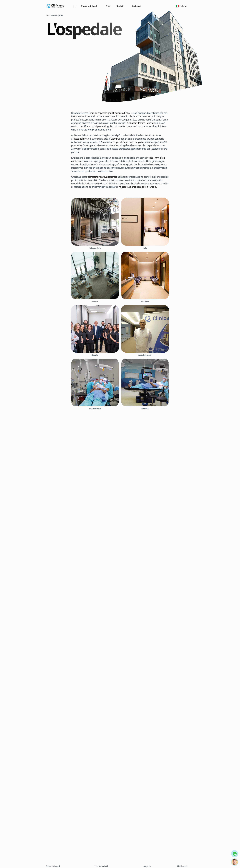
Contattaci (136, 6)
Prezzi (108, 6)
